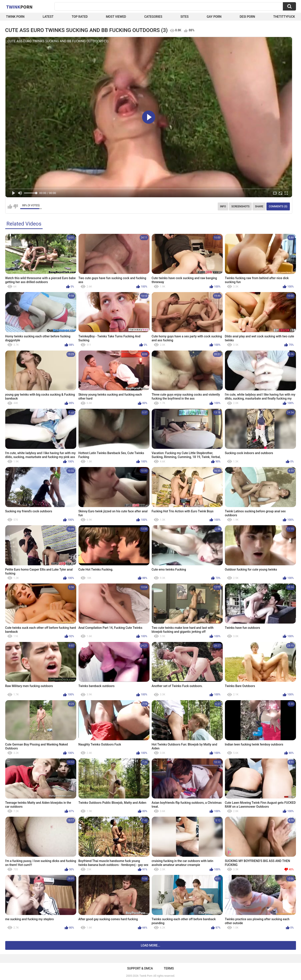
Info (223, 206)
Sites (184, 17)
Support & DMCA (140, 968)
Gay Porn (214, 17)
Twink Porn (15, 17)
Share (259, 206)
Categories (153, 17)
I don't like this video (16, 206)
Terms (169, 968)
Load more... (150, 945)
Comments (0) (278, 206)
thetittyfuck (284, 17)
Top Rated (80, 17)
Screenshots (240, 206)
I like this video (10, 206)
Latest (48, 17)
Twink (19, 7)
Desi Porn (247, 17)
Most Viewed (116, 17)
